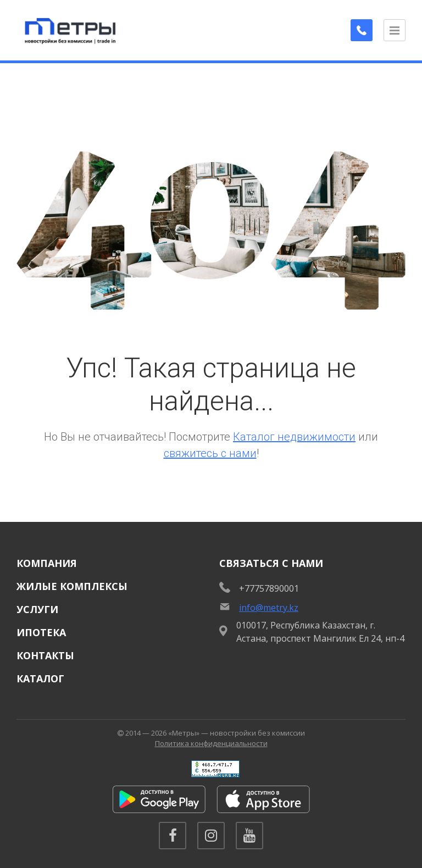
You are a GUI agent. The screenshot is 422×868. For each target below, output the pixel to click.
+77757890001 (269, 588)
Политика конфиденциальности (211, 743)
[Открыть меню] (395, 30)
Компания (47, 563)
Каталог (40, 678)
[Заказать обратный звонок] (362, 30)
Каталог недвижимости (294, 437)
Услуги (37, 609)
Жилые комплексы (72, 586)
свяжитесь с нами (210, 453)
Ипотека (41, 632)
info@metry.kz (269, 608)
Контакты (45, 655)
